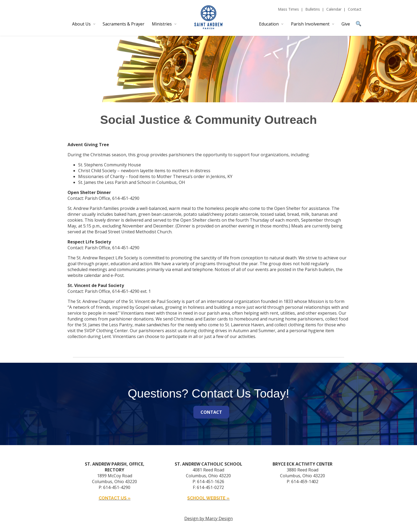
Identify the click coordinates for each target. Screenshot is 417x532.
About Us (81, 24)
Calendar (334, 9)
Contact (355, 9)
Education (269, 24)
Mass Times (288, 9)
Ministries (162, 24)
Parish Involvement (310, 24)
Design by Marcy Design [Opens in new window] (208, 518)
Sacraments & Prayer (124, 24)
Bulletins (313, 9)
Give (346, 24)
